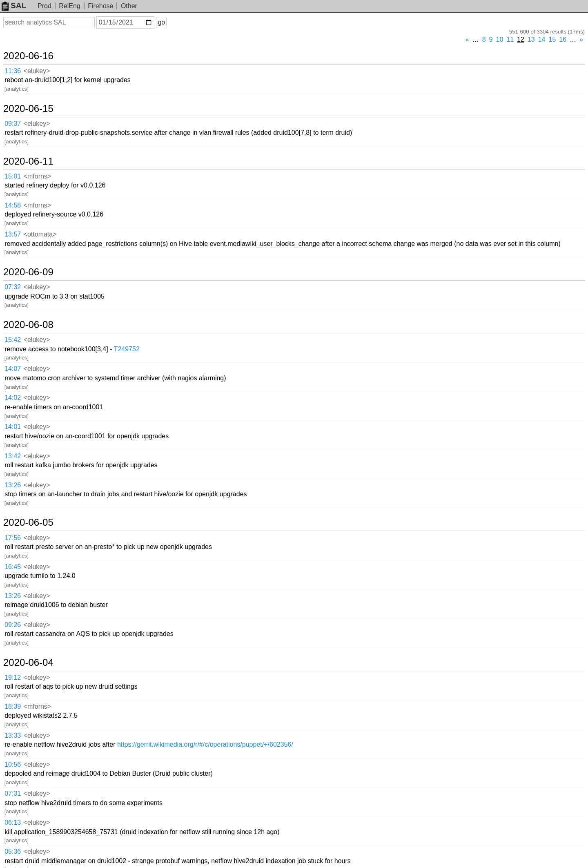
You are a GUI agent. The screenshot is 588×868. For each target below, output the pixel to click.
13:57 (13, 234)
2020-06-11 (28, 161)
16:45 (13, 567)
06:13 (13, 822)
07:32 (13, 287)
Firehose (100, 6)
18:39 (13, 706)
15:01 (13, 176)
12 (521, 39)
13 (531, 39)
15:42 (13, 340)
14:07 (13, 369)
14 (542, 39)
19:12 (13, 677)
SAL (14, 6)
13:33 (13, 735)
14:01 (13, 427)
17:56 (13, 538)
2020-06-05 (28, 522)
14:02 (13, 398)
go (161, 22)
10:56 (13, 764)
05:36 (13, 851)
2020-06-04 (28, 663)
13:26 (13, 485)
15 (552, 39)
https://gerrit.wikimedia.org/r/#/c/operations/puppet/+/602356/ (205, 744)
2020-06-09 (28, 272)
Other (129, 6)
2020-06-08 (28, 325)
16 (563, 39)
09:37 (13, 124)
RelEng (69, 6)
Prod (45, 6)
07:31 (13, 793)
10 (500, 39)
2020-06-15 (28, 109)
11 (510, 39)
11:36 (13, 71)
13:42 (13, 456)
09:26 (13, 625)
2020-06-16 (28, 56)
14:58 (13, 205)
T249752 (127, 349)
